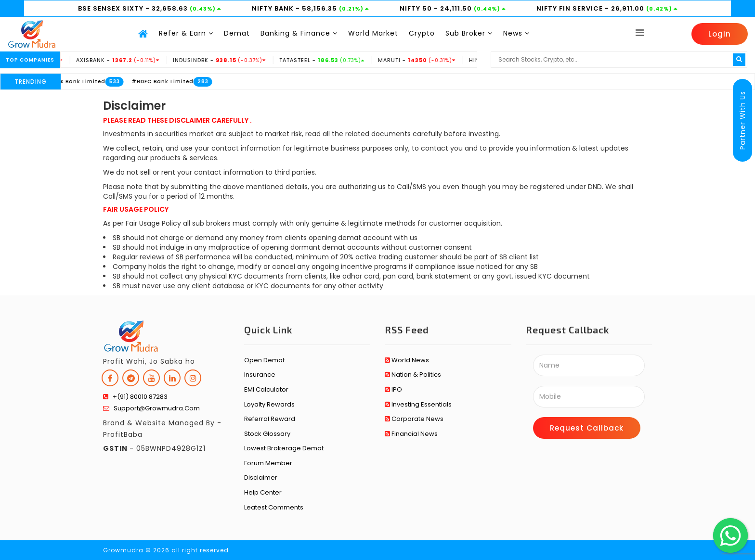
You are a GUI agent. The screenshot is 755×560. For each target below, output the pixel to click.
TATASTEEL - (330, 60)
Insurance (260, 375)
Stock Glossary (267, 434)
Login (720, 34)
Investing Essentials (418, 404)
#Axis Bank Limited (84, 82)
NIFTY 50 (417, 8)
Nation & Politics (413, 375)
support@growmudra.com (151, 408)
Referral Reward (270, 419)
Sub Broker (469, 33)
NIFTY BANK (274, 8)
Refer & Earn (186, 33)
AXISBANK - (126, 60)
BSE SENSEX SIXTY (112, 8)
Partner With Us (742, 120)
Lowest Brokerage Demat (284, 448)
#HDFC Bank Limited (170, 82)
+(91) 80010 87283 (135, 397)
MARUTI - (425, 60)
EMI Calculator (266, 389)
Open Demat (264, 360)
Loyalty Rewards (269, 404)
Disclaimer (261, 477)
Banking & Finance (299, 33)
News (516, 33)
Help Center (263, 492)
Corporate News (414, 419)
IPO (393, 389)
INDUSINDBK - (228, 60)
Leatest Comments (274, 507)
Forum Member (268, 463)
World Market (373, 33)
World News (407, 360)
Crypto (422, 33)
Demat (237, 33)
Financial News (411, 434)
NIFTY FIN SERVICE (571, 8)
